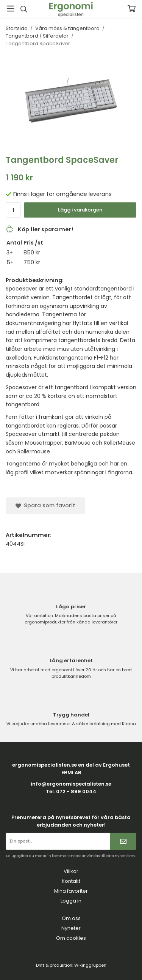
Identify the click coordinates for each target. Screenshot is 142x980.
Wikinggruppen (90, 965)
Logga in (71, 901)
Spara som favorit (45, 505)
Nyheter (71, 928)
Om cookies (71, 938)
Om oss (71, 918)
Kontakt (71, 881)
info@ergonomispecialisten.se (71, 784)
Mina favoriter (71, 891)
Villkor (71, 871)
